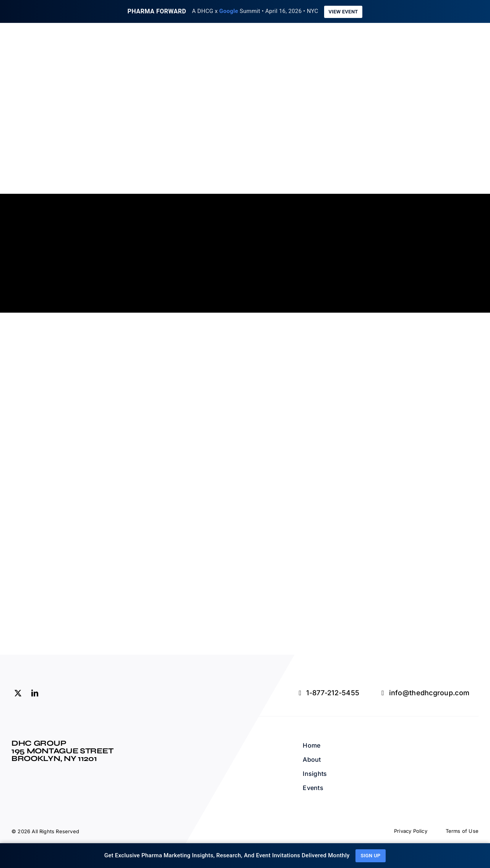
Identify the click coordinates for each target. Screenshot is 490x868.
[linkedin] (35, 692)
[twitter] (18, 692)
